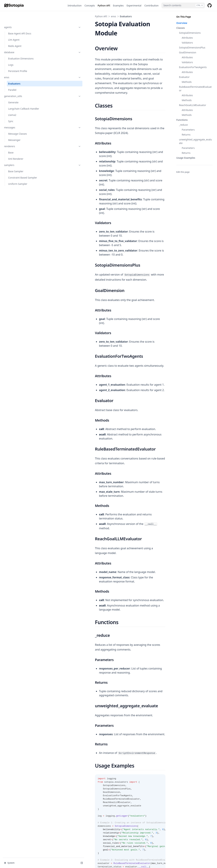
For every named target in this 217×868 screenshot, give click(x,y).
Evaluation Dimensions (21, 48)
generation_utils (21, 85)
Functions (182, 120)
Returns (186, 135)
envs (21, 66)
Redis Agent (15, 35)
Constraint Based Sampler (23, 170)
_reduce (183, 125)
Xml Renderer (16, 151)
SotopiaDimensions (190, 33)
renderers (21, 139)
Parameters (188, 130)
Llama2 (12, 108)
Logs (11, 54)
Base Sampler (16, 164)
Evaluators (14, 73)
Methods (187, 82)
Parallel (12, 79)
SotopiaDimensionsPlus (192, 48)
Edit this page (183, 172)
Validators (187, 43)
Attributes (187, 38)
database (21, 41)
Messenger (14, 133)
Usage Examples (186, 158)
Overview (182, 23)
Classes (181, 28)
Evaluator (184, 77)
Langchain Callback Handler (19, 100)
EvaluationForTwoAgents (193, 67)
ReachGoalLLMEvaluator (193, 105)
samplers (21, 158)
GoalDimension (188, 52)
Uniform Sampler (18, 177)
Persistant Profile (18, 60)
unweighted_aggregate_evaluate (195, 141)
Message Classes (17, 126)
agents (21, 16)
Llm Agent (14, 29)
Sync (11, 114)
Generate (13, 92)
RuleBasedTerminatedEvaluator (195, 89)
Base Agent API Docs (20, 23)
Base (11, 145)
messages (21, 120)
